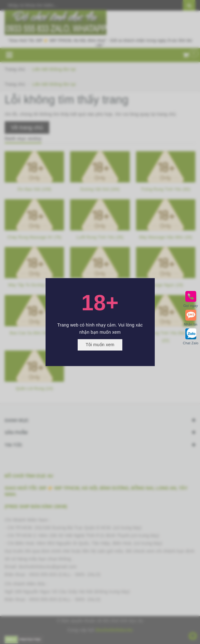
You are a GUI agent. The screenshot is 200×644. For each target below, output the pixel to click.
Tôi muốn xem (100, 345)
